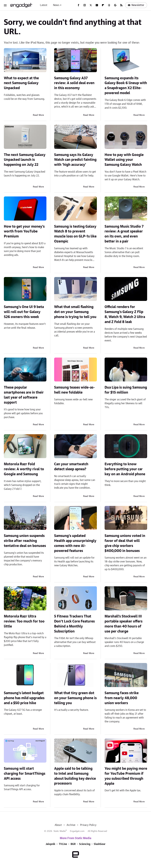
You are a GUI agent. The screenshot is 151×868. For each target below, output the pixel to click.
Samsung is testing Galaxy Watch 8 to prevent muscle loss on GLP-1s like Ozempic (75, 234)
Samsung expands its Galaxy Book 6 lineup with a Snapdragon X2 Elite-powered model (126, 86)
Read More (38, 115)
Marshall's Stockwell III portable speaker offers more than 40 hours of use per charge (124, 624)
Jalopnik (50, 844)
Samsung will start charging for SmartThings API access (25, 774)
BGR (73, 844)
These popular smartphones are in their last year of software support (24, 395)
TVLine (63, 844)
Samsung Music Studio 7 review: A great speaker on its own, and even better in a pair (124, 234)
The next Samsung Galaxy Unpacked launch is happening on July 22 (25, 160)
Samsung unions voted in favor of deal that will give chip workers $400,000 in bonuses (125, 543)
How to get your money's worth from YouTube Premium (24, 231)
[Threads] (109, 5)
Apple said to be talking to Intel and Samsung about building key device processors (75, 776)
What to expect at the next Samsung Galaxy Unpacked (21, 83)
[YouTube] (97, 5)
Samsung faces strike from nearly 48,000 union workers (122, 698)
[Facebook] (78, 5)
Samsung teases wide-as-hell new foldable (74, 390)
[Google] (115, 5)
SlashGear (100, 844)
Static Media (60, 831)
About (58, 825)
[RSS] (121, 5)
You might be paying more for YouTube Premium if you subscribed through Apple (126, 776)
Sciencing (85, 844)
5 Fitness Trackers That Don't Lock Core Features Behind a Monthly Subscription (74, 624)
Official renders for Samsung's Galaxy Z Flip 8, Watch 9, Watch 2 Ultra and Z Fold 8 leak (125, 314)
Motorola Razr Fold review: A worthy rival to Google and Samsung (24, 469)
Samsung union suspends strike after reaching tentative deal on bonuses (25, 541)
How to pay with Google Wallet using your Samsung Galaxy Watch (124, 160)
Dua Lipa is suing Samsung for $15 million (126, 390)
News (56, 5)
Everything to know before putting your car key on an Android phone (125, 469)
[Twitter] (91, 5)
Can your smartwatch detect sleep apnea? (71, 467)
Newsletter (136, 5)
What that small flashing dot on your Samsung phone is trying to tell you (75, 312)
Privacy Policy (88, 825)
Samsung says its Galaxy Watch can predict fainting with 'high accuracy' (75, 160)
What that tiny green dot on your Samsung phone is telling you (75, 698)
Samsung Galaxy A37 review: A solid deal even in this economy (74, 83)
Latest (44, 5)
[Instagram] (85, 5)
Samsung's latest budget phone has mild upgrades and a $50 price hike (24, 698)
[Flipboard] (103, 5)
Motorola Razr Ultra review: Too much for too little (24, 621)
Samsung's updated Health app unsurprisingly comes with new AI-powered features (75, 543)
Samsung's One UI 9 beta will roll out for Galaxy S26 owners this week (24, 312)
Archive (71, 825)
